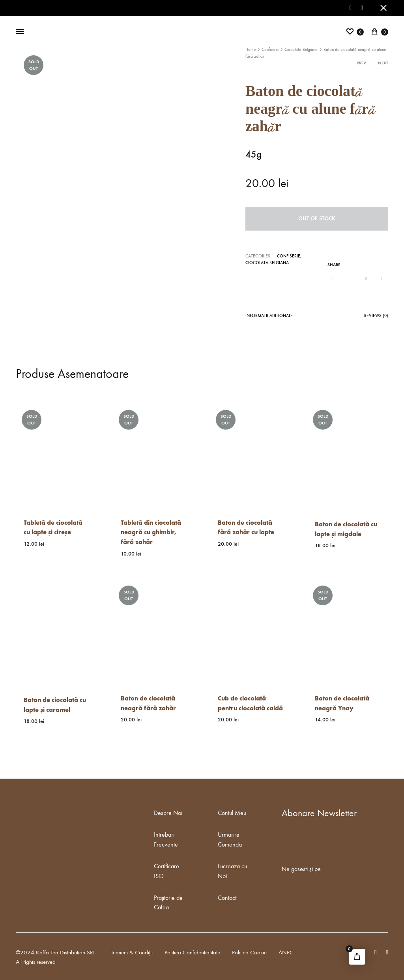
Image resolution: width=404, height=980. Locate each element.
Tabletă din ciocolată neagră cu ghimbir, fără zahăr (151, 532)
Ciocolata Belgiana (301, 50)
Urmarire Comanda (230, 839)
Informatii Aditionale (269, 315)
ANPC (286, 952)
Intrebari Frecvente (166, 839)
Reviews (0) (376, 315)
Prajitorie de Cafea (168, 902)
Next (383, 63)
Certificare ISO (166, 871)
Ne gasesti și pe (301, 868)
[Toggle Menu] (20, 32)
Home (251, 50)
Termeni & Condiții (132, 952)
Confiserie (270, 50)
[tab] (269, 317)
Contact (227, 897)
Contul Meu (232, 812)
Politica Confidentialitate (192, 952)
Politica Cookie (249, 952)
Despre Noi (168, 812)
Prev (361, 63)
